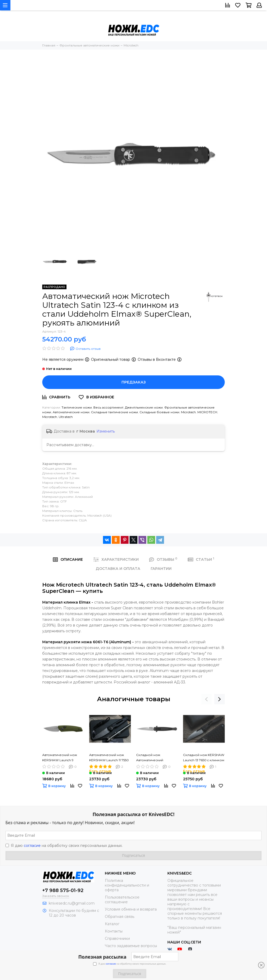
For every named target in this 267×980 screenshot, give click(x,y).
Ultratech (66, 417)
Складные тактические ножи (114, 412)
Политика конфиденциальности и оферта (127, 885)
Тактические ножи (77, 407)
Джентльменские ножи (144, 407)
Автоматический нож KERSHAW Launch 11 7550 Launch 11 (109, 758)
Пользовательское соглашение (122, 900)
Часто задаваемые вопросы (131, 946)
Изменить (106, 431)
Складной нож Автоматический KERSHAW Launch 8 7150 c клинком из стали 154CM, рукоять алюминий (157, 758)
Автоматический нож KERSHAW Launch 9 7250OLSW (60, 758)
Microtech (188, 412)
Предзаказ (134, 382)
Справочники (117, 938)
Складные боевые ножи (159, 412)
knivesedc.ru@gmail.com (72, 903)
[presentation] (207, 699)
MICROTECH (207, 412)
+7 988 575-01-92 (63, 890)
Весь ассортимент (108, 407)
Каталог (112, 924)
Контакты (114, 931)
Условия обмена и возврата (131, 909)
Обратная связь (120, 917)
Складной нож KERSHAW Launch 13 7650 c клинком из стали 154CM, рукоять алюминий (204, 758)
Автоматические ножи (71, 412)
